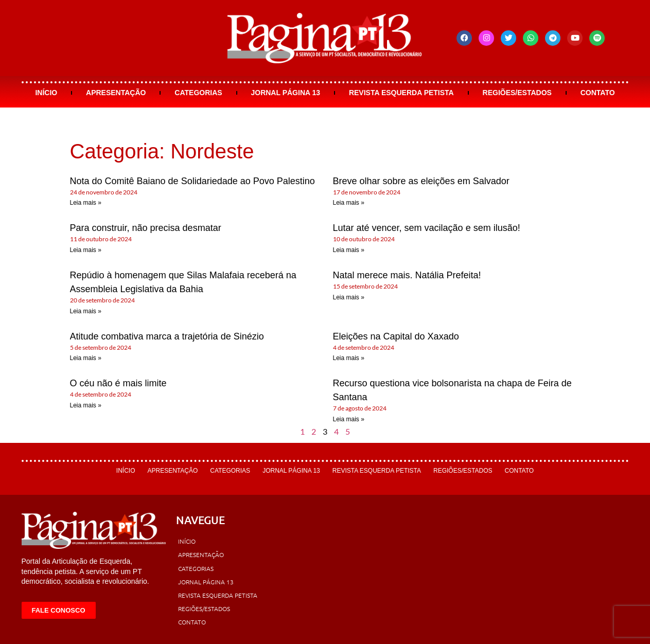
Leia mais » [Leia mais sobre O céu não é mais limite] (86, 405)
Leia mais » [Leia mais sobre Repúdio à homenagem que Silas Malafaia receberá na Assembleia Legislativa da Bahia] (86, 311)
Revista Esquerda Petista (401, 93)
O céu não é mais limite (118, 383)
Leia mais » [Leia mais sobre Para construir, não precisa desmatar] (86, 250)
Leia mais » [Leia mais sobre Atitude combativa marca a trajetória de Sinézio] (86, 358)
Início (46, 93)
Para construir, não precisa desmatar (146, 228)
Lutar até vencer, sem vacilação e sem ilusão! (427, 228)
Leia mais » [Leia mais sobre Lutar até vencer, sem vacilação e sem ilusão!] (349, 250)
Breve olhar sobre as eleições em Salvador (421, 181)
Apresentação (116, 93)
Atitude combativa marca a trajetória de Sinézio (167, 336)
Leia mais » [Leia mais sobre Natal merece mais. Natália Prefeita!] (349, 297)
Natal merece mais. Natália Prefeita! (407, 275)
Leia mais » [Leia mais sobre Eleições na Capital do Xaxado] (349, 358)
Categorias (198, 93)
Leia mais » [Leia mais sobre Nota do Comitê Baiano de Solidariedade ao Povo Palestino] (86, 203)
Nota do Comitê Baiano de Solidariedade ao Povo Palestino (192, 181)
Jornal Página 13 (285, 93)
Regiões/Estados (517, 93)
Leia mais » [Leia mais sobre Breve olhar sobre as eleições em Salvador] (349, 203)
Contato (598, 93)
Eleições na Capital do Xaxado (396, 336)
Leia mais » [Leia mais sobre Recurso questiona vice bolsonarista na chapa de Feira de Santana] (349, 419)
